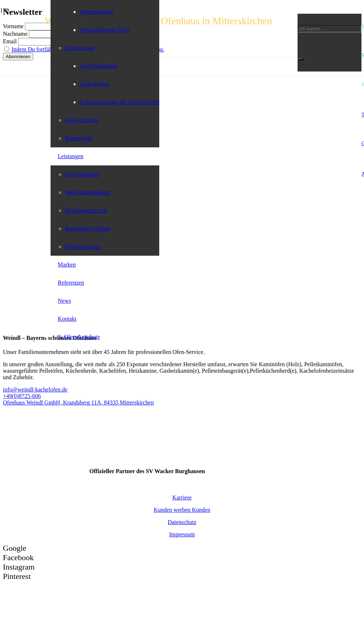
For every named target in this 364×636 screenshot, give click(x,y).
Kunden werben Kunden (182, 510)
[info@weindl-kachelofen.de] (182, 390)
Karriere (182, 497)
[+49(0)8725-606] (182, 396)
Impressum (182, 534)
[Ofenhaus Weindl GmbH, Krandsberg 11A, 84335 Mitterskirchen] (182, 403)
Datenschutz (182, 522)
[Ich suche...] (330, 29)
